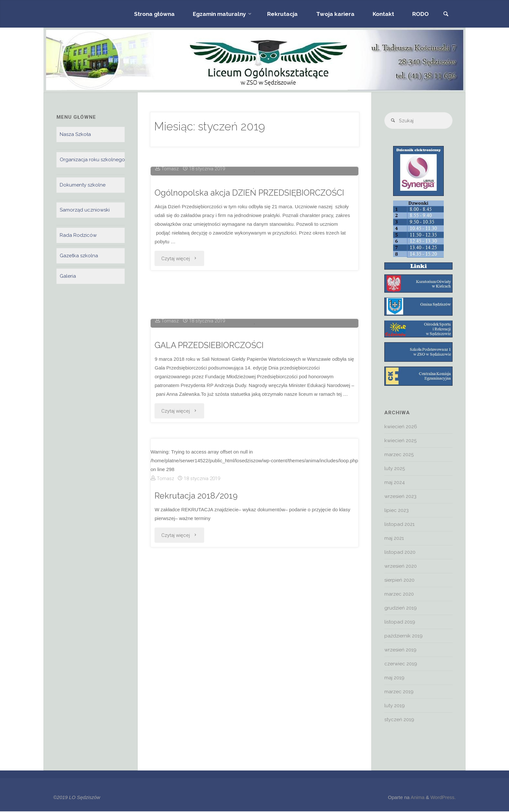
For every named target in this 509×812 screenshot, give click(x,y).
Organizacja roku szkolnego (92, 160)
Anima (417, 798)
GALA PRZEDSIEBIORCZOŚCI (211, 550)
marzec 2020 (399, 595)
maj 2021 (394, 539)
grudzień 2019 (401, 609)
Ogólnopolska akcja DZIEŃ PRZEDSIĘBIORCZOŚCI (253, 297)
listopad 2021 (399, 525)
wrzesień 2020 (401, 567)
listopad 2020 (400, 553)
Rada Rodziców (78, 236)
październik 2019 (403, 636)
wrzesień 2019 (400, 650)
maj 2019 (394, 678)
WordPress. (443, 798)
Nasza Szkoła (75, 134)
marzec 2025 (399, 455)
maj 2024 (395, 483)
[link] (445, 14)
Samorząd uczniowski (85, 210)
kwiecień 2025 (400, 441)
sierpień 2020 (399, 581)
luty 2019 (395, 706)
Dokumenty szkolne (83, 185)
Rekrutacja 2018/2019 (197, 701)
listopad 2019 (400, 623)
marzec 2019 (399, 692)
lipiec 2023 (397, 511)
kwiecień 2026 (401, 427)
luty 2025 (395, 469)
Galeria (68, 276)
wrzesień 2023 (400, 497)
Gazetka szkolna (79, 256)
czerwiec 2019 (401, 664)
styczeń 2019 (399, 720)
